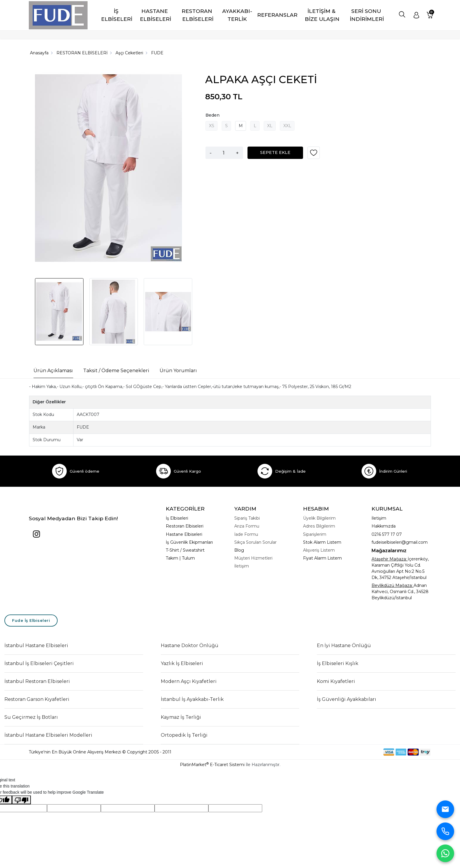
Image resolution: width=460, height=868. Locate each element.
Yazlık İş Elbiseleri (182, 663)
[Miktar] (224, 153)
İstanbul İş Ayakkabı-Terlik (192, 699)
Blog (239, 550)
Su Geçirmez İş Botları (31, 717)
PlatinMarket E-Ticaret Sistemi (212, 765)
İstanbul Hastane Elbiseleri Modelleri (48, 735)
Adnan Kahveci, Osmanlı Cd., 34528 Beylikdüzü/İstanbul (400, 592)
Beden (213, 115)
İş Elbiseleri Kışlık (338, 663)
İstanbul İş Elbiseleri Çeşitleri (39, 663)
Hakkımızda (384, 526)
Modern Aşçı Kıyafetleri (189, 681)
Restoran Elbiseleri (185, 526)
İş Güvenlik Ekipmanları (189, 542)
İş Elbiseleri (177, 518)
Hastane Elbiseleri (184, 534)
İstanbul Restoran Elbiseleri (37, 681)
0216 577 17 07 (387, 534)
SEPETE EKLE (275, 152)
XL (270, 126)
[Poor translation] (21, 800)
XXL (287, 126)
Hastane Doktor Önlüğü (190, 645)
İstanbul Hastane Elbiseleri (36, 645)
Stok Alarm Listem (322, 542)
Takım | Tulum (180, 558)
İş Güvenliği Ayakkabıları (347, 699)
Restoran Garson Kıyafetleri (37, 699)
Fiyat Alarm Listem (322, 558)
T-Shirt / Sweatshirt (185, 550)
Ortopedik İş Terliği (184, 735)
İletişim (379, 518)
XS (212, 126)
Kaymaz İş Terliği (181, 717)
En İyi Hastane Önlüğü (344, 645)
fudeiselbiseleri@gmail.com (400, 542)
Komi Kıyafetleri (336, 681)
